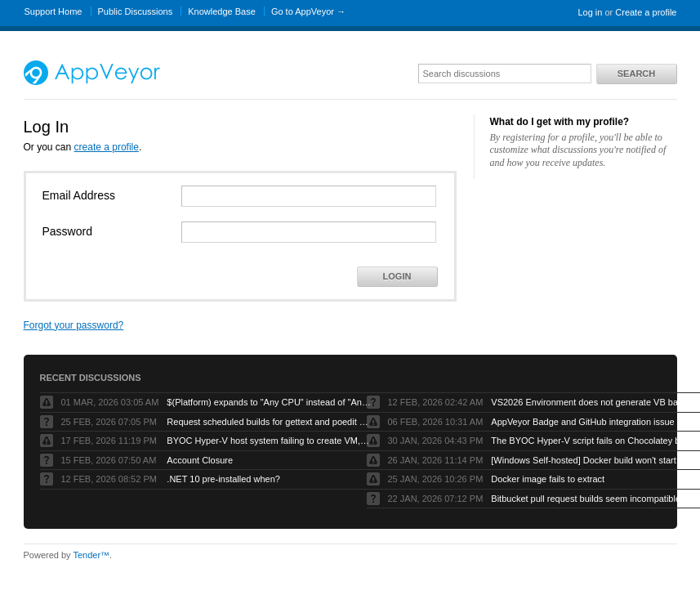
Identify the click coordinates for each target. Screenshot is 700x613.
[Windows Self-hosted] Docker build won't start (583, 460)
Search (636, 74)
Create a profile (646, 12)
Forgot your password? (74, 325)
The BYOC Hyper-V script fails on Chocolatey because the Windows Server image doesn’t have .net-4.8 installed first (593, 441)
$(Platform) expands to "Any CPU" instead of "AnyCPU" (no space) (269, 402)
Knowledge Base (222, 11)
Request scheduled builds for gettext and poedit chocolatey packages (269, 422)
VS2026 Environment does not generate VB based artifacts (593, 402)
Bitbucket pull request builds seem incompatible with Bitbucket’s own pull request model (593, 499)
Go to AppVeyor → (308, 11)
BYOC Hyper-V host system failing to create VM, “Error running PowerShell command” (269, 441)
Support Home (54, 11)
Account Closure (200, 460)
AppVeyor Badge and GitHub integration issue (582, 422)
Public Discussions (136, 11)
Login (397, 276)
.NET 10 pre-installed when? (223, 479)
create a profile (107, 147)
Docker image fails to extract (548, 479)
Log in (590, 12)
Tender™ (91, 555)
